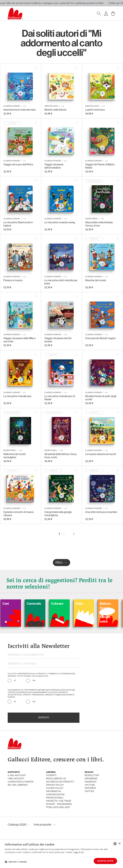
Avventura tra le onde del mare (20, 110)
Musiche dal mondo (96, 280)
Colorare (65, 603)
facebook (91, 782)
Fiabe (87, 603)
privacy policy (55, 785)
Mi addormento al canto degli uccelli (101, 398)
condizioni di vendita (21, 782)
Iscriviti (44, 718)
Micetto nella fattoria (55, 110)
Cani (13, 603)
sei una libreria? (18, 785)
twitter (89, 791)
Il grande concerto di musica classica (18, 514)
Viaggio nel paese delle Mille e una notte (20, 340)
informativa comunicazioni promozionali (55, 795)
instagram (91, 779)
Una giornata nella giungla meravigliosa (58, 514)
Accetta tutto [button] (105, 861)
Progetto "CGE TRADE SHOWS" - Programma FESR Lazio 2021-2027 (59, 804)
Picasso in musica (13, 280)
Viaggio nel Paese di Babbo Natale (100, 166)
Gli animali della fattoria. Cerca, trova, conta (61, 456)
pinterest (90, 788)
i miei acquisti (16, 779)
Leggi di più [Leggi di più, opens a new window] (79, 852)
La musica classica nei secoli (100, 454)
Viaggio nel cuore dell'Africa (18, 164)
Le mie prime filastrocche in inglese (18, 224)
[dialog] (61, 854)
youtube (90, 785)
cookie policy (55, 788)
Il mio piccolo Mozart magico (100, 338)
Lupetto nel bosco (95, 110)
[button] (16, 862)
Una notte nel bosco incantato (101, 512)
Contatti (51, 776)
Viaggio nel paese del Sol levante (58, 340)
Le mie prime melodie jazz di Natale (60, 398)
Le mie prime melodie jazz (17, 396)
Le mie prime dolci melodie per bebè (61, 282)
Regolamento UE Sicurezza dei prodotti (60, 780)
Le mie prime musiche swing (60, 222)
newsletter (92, 776)
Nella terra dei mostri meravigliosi (14, 456)
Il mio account (17, 776)
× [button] (119, 844)
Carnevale (42, 603)
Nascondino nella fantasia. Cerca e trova (99, 224)
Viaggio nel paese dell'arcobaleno (54, 166)
